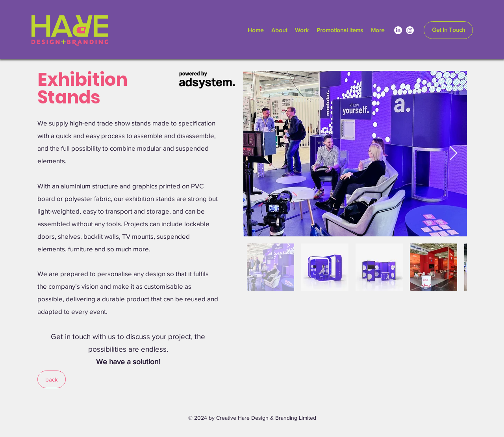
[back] (52, 379)
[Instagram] (410, 30)
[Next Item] (453, 154)
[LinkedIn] (398, 30)
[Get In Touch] (448, 30)
